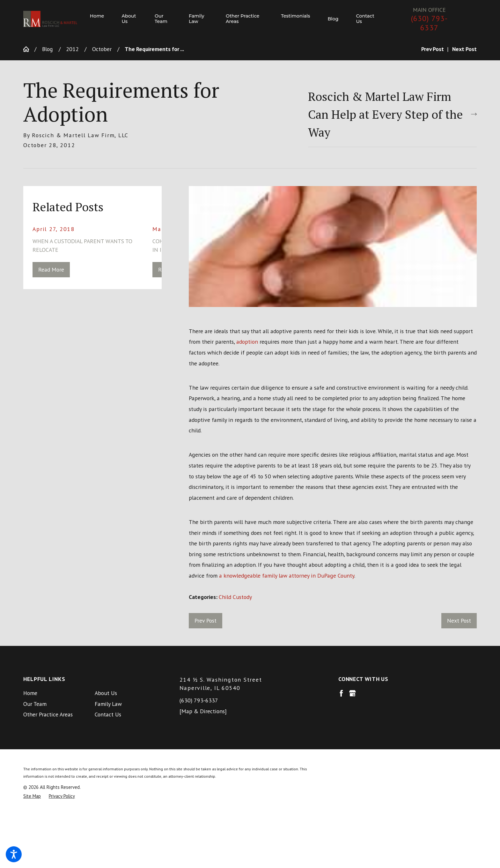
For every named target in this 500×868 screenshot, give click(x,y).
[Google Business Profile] (353, 693)
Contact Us (108, 714)
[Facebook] (341, 693)
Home (30, 693)
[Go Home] (29, 49)
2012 (72, 49)
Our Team (35, 704)
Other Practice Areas (48, 714)
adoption (247, 342)
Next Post (459, 621)
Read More (51, 269)
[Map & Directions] (203, 711)
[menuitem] (101, 19)
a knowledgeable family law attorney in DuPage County (287, 576)
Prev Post (206, 621)
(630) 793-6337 (430, 23)
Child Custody (235, 597)
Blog (48, 49)
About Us (106, 693)
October (102, 49)
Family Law (108, 704)
